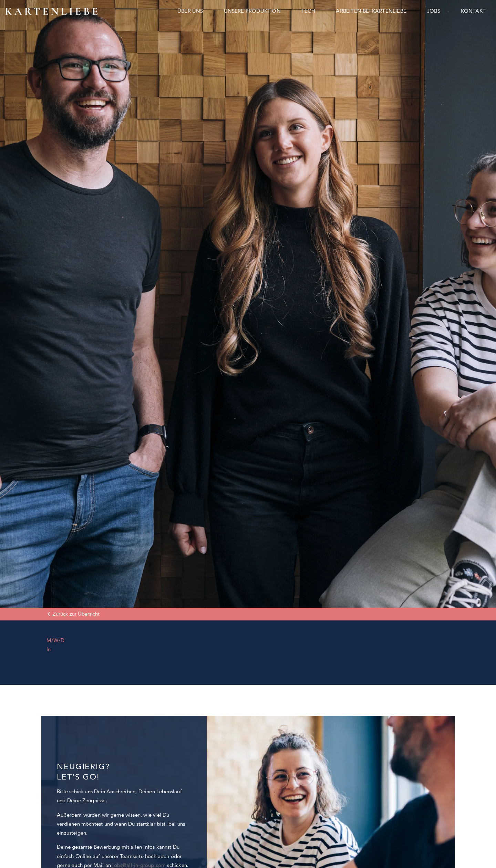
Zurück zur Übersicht (76, 614)
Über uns (190, 11)
